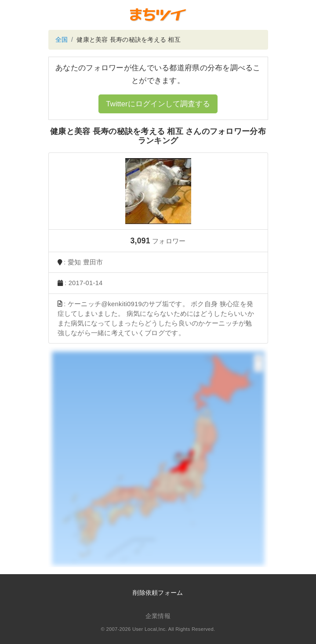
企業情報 (158, 616)
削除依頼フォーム (158, 593)
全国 (62, 40)
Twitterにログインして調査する (158, 104)
